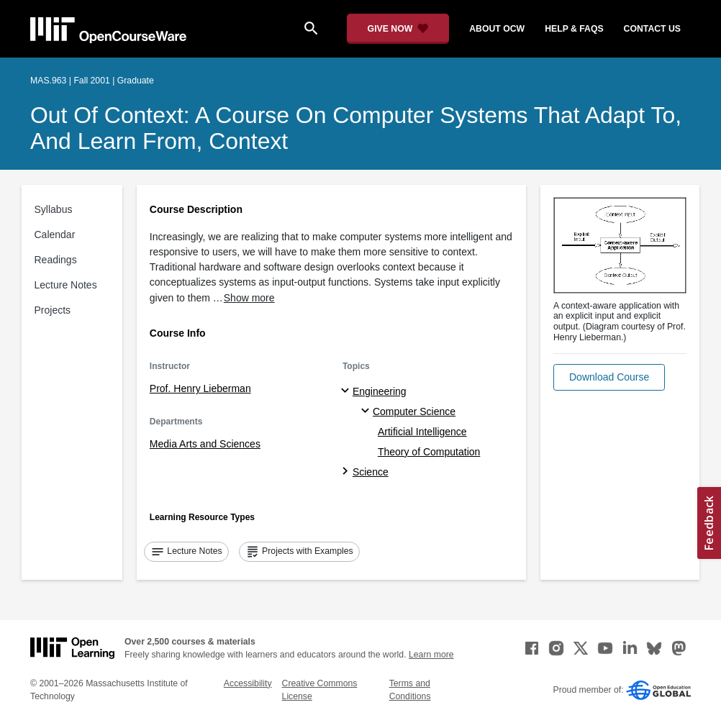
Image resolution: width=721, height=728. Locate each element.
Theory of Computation (429, 452)
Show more (249, 298)
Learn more (431, 655)
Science (371, 472)
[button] (609, 377)
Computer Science (414, 411)
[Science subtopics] (347, 472)
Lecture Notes (66, 285)
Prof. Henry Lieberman (200, 388)
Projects (53, 310)
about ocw (497, 29)
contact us (652, 29)
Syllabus (54, 209)
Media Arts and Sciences (205, 444)
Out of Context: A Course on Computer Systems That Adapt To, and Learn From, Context (356, 128)
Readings (56, 260)
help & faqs (574, 29)
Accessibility (248, 683)
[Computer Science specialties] (367, 411)
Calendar (55, 235)
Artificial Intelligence (422, 432)
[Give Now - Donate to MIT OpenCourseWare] (398, 29)
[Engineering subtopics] (347, 391)
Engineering (380, 391)
